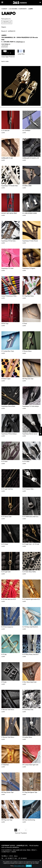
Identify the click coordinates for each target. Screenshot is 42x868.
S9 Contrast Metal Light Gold (30, 765)
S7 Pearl (25, 324)
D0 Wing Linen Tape (28, 379)
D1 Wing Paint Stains (28, 296)
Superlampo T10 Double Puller (10, 186)
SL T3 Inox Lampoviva (7, 627)
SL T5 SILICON (5, 131)
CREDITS (14, 852)
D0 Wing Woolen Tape (7, 792)
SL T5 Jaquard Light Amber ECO (31, 599)
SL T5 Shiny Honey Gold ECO (30, 655)
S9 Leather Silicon (27, 737)
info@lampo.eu (20, 42)
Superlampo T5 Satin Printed (30, 241)
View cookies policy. (19, 866)
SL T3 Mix (4, 655)
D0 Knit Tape (5, 324)
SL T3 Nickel (5, 544)
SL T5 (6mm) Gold (6, 517)
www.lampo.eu (6, 44)
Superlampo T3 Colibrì (7, 269)
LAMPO (3, 133)
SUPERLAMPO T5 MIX (7, 158)
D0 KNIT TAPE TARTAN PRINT (9, 213)
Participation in (6, 19)
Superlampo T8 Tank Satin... (9, 241)
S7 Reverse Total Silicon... (8, 737)
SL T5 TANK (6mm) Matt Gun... (31, 517)
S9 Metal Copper (6, 379)
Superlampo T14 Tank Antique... (31, 406)
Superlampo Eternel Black (8, 406)
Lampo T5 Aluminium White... (10, 296)
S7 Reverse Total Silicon (8, 710)
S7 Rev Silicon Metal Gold (29, 682)
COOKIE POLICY (6, 852)
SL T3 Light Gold (6, 572)
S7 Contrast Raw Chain (8, 351)
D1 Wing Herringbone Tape (30, 792)
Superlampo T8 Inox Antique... (10, 434)
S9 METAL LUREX (27, 186)
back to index (5, 62)
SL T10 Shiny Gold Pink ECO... (31, 627)
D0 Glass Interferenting (29, 820)
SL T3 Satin (4, 462)
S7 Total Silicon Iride (28, 710)
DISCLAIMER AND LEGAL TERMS (22, 850)
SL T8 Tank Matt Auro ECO (9, 599)
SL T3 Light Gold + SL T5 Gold (31, 544)
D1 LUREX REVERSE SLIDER (30, 213)
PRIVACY (34, 850)
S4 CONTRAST (26, 131)
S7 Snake (4, 682)
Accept (29, 866)
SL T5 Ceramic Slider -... (29, 489)
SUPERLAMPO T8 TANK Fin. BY (31, 158)
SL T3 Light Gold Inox (7, 489)
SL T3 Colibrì (26, 462)
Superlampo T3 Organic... (29, 269)
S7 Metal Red (5, 765)
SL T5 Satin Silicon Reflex (29, 572)
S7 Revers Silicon (27, 351)
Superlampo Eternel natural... (30, 434)
